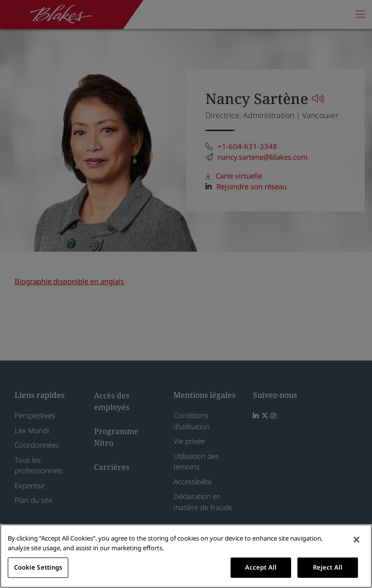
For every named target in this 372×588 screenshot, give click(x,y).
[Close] (356, 540)
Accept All (261, 567)
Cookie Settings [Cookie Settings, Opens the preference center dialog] (38, 567)
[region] (186, 556)
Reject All (328, 567)
